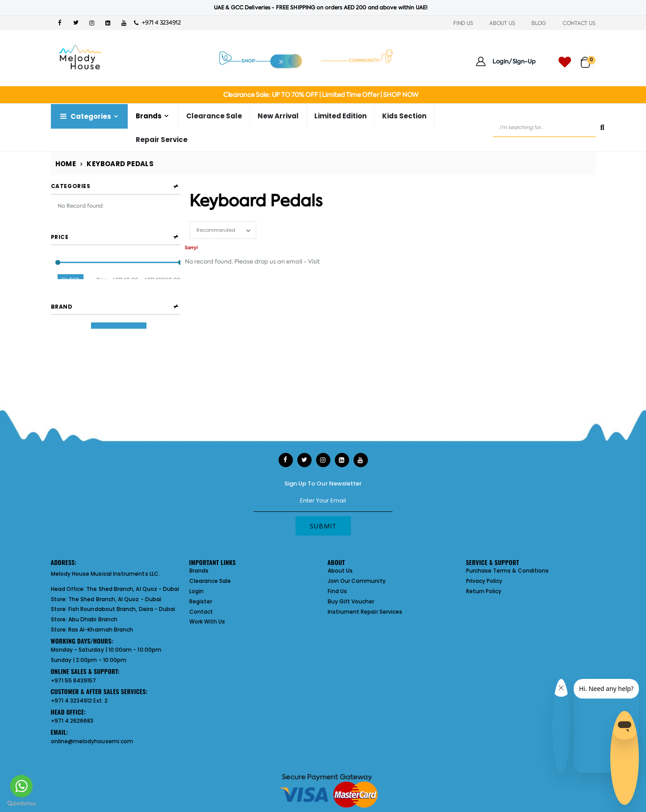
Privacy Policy (484, 581)
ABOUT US (502, 23)
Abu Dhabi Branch (93, 619)
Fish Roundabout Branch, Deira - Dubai (122, 609)
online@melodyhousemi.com (92, 741)
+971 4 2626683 (72, 721)
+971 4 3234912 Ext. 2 (79, 701)
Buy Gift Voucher (351, 601)
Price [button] (60, 237)
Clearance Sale (214, 116)
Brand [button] (62, 316)
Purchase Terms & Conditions (508, 571)
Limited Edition (340, 116)
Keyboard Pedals (120, 164)
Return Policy (484, 591)
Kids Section (404, 116)
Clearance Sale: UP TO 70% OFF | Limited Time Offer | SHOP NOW (321, 95)
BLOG (539, 23)
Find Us (337, 591)
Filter (71, 280)
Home (66, 164)
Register (201, 601)
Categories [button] (71, 186)
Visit (314, 262)
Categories (85, 116)
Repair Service (162, 140)
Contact (201, 612)
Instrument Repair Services (365, 612)
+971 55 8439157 (74, 680)
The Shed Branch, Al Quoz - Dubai (133, 589)
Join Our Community (357, 581)
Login (196, 591)
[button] (588, 58)
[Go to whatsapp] (21, 786)
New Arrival (278, 116)
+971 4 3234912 (157, 23)
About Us (340, 571)
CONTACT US (579, 23)
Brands (149, 116)
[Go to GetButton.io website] (21, 803)
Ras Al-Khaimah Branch (101, 630)
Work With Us (207, 622)
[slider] (57, 263)
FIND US (463, 23)
